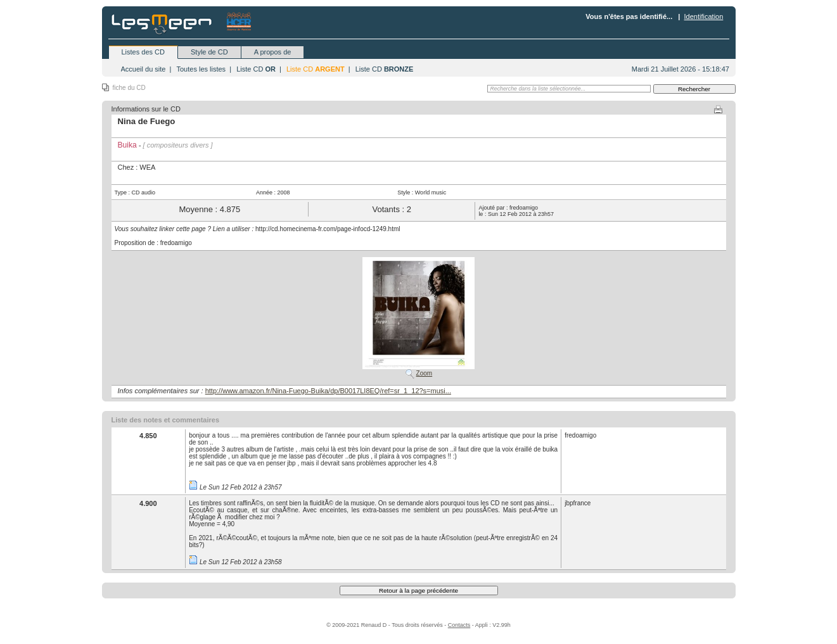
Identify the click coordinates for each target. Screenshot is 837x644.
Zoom (425, 373)
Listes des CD (143, 52)
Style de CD (209, 52)
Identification (704, 16)
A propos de (273, 52)
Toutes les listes (201, 69)
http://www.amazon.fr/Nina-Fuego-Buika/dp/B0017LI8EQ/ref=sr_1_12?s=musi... (328, 391)
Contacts (459, 625)
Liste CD (256, 69)
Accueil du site (144, 69)
